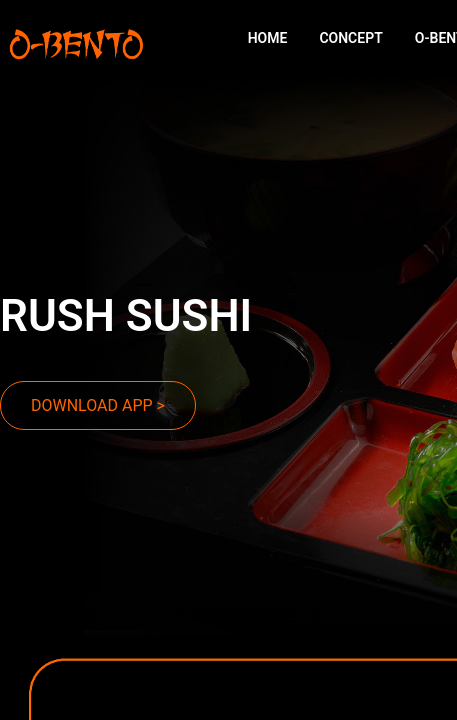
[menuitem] (268, 38)
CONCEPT (350, 38)
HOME (268, 38)
